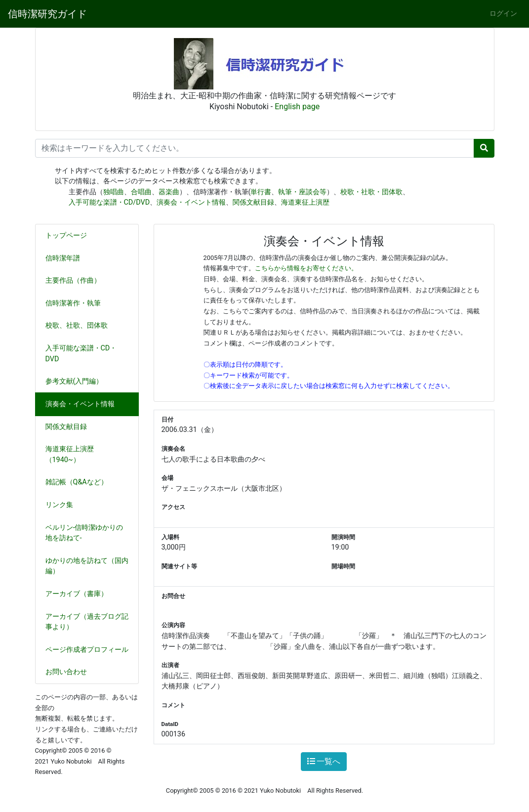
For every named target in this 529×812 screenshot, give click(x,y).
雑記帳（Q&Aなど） (81, 482)
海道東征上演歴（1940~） (70, 454)
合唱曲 (141, 192)
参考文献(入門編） (78, 381)
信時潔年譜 (63, 258)
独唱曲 (114, 192)
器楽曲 (169, 192)
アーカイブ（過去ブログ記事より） (87, 622)
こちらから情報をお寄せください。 (306, 268)
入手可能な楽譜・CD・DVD (81, 354)
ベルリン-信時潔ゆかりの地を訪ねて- (84, 533)
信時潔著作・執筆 (77, 303)
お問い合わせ (66, 672)
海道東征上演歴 (305, 202)
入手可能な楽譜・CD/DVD (109, 202)
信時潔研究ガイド (47, 14)
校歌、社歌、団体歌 (81, 325)
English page (297, 107)
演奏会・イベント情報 (191, 202)
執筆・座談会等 (302, 192)
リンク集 (59, 505)
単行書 (261, 192)
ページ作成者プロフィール (87, 650)
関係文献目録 (253, 202)
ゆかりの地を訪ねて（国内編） (87, 566)
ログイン (503, 14)
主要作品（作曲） (77, 280)
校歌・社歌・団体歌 (371, 192)
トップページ (66, 235)
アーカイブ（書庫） (77, 594)
